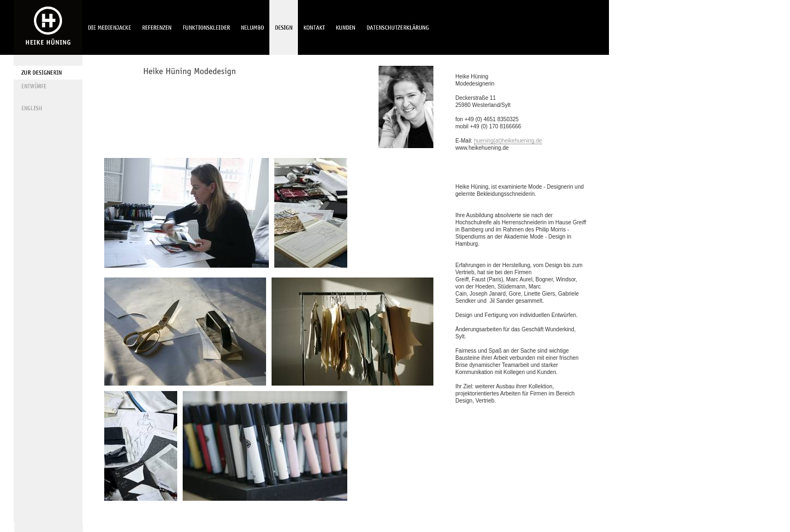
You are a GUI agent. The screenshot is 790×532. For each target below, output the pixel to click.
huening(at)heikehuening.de (508, 141)
